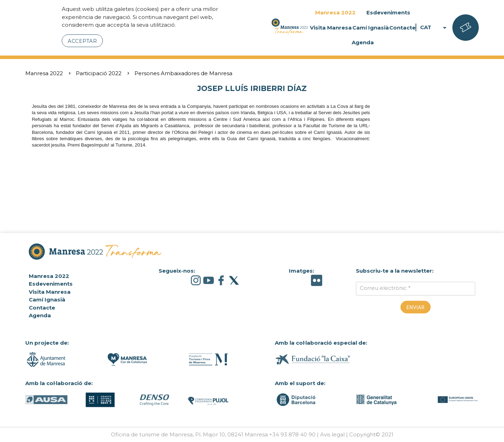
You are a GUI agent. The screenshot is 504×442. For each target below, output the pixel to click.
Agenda (363, 42)
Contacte (402, 28)
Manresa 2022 (335, 12)
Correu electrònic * (385, 288)
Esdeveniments (388, 12)
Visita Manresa (331, 28)
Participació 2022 (99, 73)
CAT (435, 28)
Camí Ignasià (371, 28)
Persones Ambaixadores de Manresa (183, 73)
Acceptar (82, 41)
